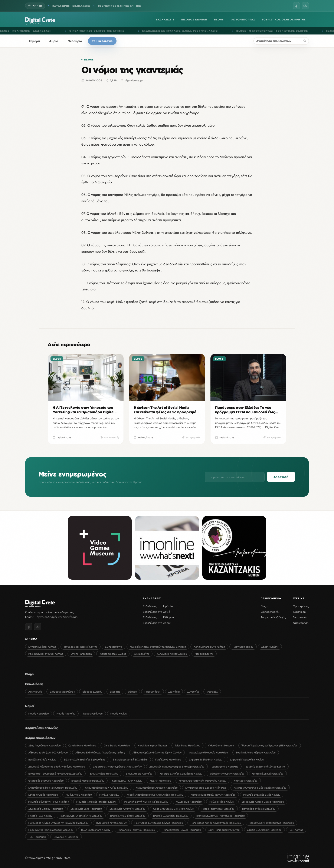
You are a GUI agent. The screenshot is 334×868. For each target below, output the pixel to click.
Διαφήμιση (299, 612)
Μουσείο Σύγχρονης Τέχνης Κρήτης (49, 802)
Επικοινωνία (300, 617)
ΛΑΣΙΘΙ (220, 31)
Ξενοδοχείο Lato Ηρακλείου (86, 809)
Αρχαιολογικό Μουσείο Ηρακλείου (209, 753)
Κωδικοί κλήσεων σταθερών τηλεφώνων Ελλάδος (158, 647)
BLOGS (219, 19)
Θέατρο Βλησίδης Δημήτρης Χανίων (181, 774)
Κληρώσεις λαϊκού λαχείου (172, 654)
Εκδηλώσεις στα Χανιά (157, 612)
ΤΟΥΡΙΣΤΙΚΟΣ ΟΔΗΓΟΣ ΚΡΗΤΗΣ (119, 6)
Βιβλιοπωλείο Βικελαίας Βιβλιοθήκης (84, 760)
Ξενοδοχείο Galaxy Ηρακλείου (46, 809)
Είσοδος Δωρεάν (92, 692)
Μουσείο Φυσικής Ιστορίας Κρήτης (96, 802)
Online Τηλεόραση (81, 654)
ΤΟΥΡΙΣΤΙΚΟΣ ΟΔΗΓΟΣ (298, 31)
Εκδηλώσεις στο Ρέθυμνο (158, 617)
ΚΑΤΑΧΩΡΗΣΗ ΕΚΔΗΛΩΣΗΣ (71, 6)
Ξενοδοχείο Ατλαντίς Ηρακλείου (127, 809)
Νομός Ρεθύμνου (93, 714)
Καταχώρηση (301, 623)
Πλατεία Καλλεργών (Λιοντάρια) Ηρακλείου (220, 816)
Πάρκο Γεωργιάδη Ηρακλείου (218, 809)
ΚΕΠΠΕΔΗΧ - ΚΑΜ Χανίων (127, 781)
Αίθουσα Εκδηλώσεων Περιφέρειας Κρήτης (100, 753)
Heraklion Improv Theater (152, 745)
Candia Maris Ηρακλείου (82, 745)
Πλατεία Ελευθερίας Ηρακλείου (171, 816)
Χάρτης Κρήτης (270, 647)
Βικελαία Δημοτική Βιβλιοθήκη (130, 760)
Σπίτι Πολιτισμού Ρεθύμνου (224, 830)
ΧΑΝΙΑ (193, 31)
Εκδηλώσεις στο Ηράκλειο (159, 606)
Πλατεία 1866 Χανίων (40, 816)
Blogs (89, 60)
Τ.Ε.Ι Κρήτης (296, 830)
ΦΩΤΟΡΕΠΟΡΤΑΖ (243, 19)
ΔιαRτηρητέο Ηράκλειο (225, 767)
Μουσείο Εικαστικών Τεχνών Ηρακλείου (213, 795)
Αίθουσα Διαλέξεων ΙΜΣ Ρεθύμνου (48, 753)
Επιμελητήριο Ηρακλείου (104, 774)
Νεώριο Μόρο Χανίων (222, 802)
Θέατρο (132, 692)
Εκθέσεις (115, 692)
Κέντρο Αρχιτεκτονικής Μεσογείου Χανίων (202, 781)
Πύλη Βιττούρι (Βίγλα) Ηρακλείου (182, 830)
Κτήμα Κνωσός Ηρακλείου (43, 795)
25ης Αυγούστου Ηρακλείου (45, 745)
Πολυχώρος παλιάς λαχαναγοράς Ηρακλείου (216, 823)
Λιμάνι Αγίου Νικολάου (79, 795)
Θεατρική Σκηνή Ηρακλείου (268, 774)
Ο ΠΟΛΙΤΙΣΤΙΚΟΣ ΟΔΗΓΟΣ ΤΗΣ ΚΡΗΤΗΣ (103, 31)
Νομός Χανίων (119, 714)
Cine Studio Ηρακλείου (117, 745)
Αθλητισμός (35, 692)
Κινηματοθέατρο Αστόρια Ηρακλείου (157, 788)
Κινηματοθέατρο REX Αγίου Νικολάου (107, 788)
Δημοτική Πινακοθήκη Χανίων (247, 760)
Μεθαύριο (75, 41)
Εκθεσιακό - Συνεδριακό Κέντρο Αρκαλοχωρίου (55, 774)
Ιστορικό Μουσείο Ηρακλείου (88, 781)
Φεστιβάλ (212, 692)
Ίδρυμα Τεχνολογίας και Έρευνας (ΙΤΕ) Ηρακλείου (270, 745)
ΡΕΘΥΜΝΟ (206, 31)
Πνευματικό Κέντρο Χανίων (111, 823)
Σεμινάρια (174, 692)
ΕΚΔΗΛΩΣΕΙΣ (165, 19)
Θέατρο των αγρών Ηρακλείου (227, 774)
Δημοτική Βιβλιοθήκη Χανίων (205, 760)
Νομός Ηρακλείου (39, 714)
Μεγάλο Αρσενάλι (109, 795)
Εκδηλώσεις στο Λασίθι (157, 623)
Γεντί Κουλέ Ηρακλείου (168, 760)
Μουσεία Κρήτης (204, 654)
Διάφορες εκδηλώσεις (62, 692)
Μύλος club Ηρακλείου (189, 802)
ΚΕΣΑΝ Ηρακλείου (160, 781)
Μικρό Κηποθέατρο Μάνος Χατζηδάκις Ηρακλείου (155, 795)
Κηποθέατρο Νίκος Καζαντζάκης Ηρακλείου (53, 788)
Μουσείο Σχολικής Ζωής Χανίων (262, 795)
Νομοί (30, 706)
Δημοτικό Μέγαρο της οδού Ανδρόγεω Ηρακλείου (57, 767)
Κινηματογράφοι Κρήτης (42, 647)
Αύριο (54, 41)
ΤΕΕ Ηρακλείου (37, 837)
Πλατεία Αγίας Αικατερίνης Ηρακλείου (81, 816)
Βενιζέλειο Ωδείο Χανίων (42, 760)
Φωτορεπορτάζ (270, 612)
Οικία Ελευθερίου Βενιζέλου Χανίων (173, 809)
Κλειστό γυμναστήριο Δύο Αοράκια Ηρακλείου (260, 788)
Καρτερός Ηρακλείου (246, 781)
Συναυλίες (193, 692)
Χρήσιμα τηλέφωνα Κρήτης (209, 647)
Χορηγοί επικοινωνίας (42, 728)
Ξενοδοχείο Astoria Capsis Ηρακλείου (263, 802)
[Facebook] (296, 6)
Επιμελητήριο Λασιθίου (139, 774)
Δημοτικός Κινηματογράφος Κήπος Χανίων (117, 767)
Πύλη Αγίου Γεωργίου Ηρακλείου (136, 830)
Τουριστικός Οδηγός (273, 617)
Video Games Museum (221, 745)
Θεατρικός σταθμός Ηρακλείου (46, 781)
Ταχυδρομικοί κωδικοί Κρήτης (81, 647)
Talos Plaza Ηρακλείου (187, 745)
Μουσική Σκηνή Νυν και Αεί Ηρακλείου (146, 802)
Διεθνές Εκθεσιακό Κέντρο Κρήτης (266, 767)
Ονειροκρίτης (142, 654)
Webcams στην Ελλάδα (113, 654)
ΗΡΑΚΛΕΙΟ (180, 31)
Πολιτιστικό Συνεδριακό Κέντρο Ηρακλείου (159, 823)
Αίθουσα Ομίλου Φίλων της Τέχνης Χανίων (157, 753)
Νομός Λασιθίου (66, 714)
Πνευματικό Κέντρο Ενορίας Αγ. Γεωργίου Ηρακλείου (58, 823)
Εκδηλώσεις (34, 684)
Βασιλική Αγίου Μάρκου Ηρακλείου (256, 753)
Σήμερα (34, 41)
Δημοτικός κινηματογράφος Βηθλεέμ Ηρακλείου (177, 767)
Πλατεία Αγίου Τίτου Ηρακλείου (128, 816)
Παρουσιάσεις (153, 692)
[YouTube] (305, 6)
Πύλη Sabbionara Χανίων (96, 830)
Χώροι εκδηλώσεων (40, 738)
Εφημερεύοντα (114, 647)
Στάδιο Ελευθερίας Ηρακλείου (264, 830)
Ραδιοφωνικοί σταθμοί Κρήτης (46, 654)
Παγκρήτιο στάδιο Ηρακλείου (259, 809)
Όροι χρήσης (301, 606)
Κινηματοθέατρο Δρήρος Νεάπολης (206, 788)
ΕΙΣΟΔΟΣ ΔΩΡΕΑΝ (194, 19)
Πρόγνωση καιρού (243, 647)
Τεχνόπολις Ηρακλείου (66, 837)
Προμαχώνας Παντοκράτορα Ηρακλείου (271, 823)
